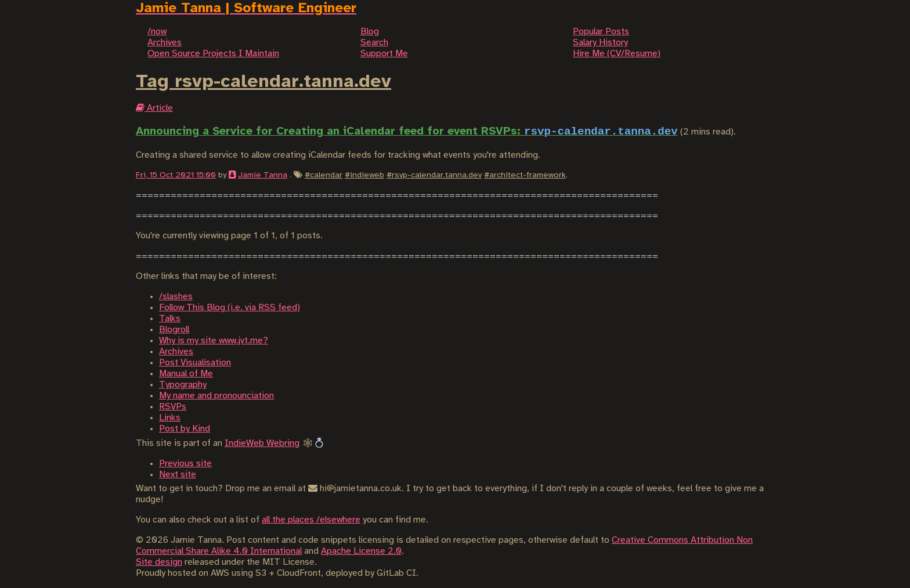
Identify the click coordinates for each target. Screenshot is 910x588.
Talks (170, 319)
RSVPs (173, 407)
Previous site (185, 464)
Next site (178, 475)
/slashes (176, 297)
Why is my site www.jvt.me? (214, 341)
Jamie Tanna (263, 175)
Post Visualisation (195, 363)
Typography (183, 385)
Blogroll (174, 330)
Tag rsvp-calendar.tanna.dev (263, 82)
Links (170, 418)
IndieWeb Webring (262, 443)
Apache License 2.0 (361, 551)
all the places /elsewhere (311, 520)
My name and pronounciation (216, 396)
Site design (159, 562)
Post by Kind (185, 429)
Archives (176, 352)
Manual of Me (186, 374)
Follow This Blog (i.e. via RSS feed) (230, 308)
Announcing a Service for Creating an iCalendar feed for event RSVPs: (407, 132)
